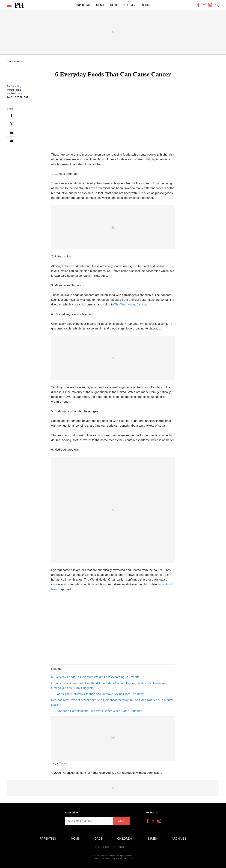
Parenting (83, 5)
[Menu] (9, 5)
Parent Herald (16, 62)
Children (129, 5)
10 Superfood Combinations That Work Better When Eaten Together (96, 711)
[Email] (11, 141)
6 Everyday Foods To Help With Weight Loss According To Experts (95, 677)
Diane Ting (16, 86)
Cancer (64, 763)
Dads (113, 5)
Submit (122, 821)
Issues (146, 5)
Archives (179, 839)
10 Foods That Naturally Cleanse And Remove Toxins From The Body (97, 694)
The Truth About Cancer (130, 304)
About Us (102, 847)
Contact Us (122, 847)
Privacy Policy (124, 858)
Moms (100, 5)
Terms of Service (103, 858)
